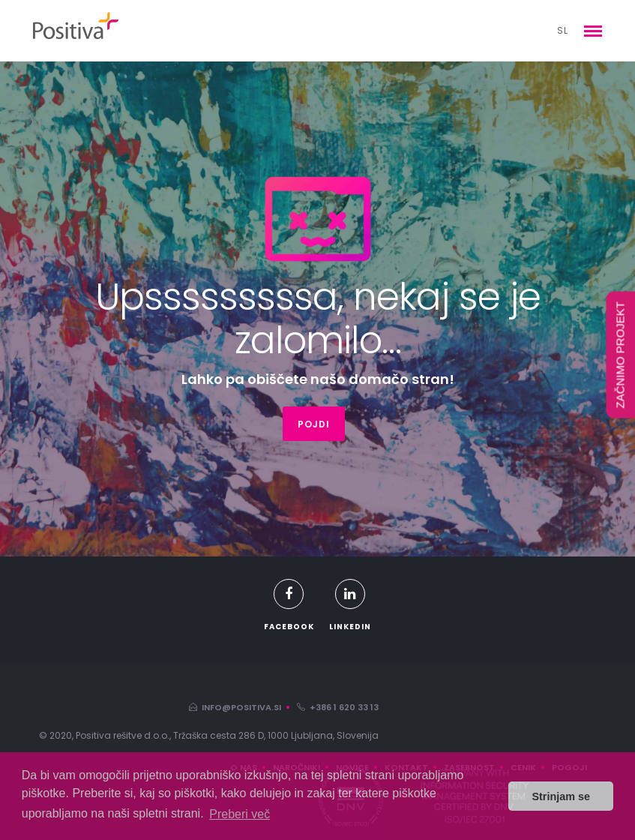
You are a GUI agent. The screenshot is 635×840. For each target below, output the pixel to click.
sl (563, 30)
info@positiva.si (235, 707)
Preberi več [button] (240, 814)
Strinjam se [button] (561, 796)
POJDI (314, 424)
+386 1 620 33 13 (338, 707)
